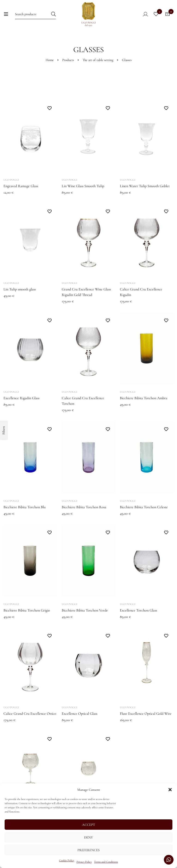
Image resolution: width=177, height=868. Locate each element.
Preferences (88, 850)
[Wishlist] (156, 14)
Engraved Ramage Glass (21, 186)
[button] (170, 790)
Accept (89, 825)
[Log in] (142, 14)
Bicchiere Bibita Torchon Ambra (144, 398)
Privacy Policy (84, 862)
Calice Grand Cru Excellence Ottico (30, 714)
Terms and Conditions (106, 862)
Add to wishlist (50, 108)
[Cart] (168, 14)
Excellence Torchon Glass (138, 610)
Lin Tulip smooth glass (20, 289)
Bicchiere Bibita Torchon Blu (25, 507)
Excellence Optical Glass (80, 714)
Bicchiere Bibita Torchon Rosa (84, 507)
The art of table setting (98, 60)
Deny (88, 837)
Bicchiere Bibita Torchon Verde (85, 610)
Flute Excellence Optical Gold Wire (146, 714)
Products (68, 60)
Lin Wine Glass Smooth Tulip (83, 186)
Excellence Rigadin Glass (21, 398)
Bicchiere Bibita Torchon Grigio (27, 610)
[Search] (53, 14)
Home (50, 60)
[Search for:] (35, 14)
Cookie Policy (67, 860)
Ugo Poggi (11, 180)
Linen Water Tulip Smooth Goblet (145, 186)
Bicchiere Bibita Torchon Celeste (144, 507)
